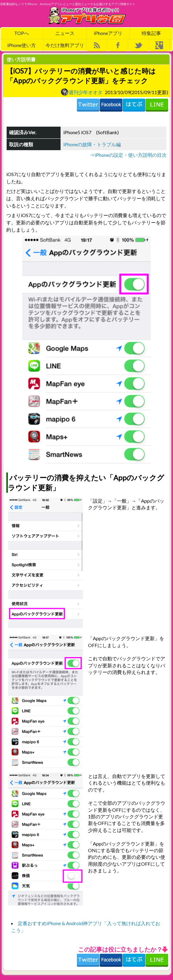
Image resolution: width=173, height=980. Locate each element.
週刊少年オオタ (82, 92)
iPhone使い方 (22, 45)
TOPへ (22, 33)
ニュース (65, 33)
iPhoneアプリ (108, 33)
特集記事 (151, 33)
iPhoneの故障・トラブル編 (92, 144)
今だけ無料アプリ (65, 45)
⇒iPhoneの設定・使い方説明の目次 (128, 155)
